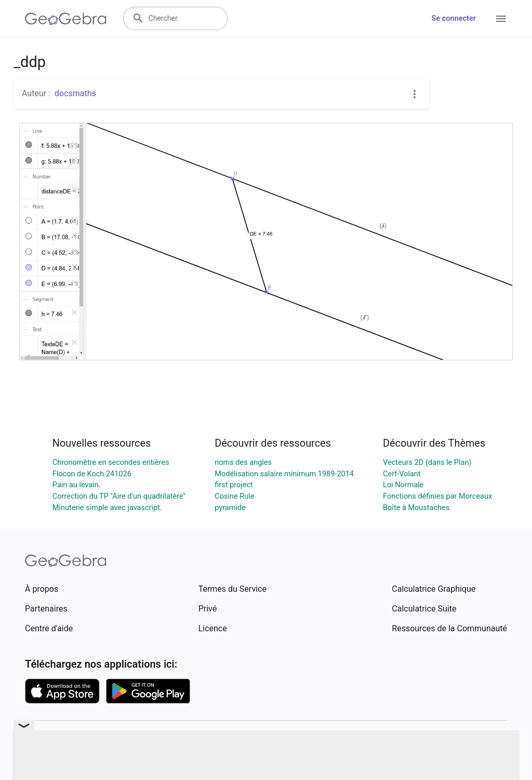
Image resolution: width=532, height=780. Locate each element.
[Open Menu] (501, 19)
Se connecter (454, 18)
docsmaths (75, 93)
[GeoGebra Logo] (66, 19)
